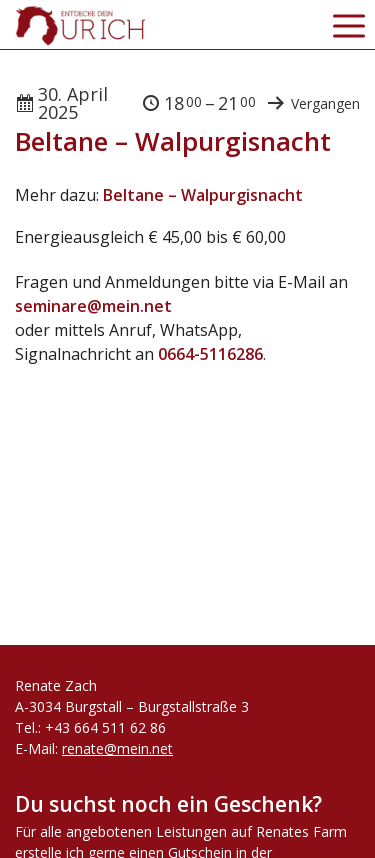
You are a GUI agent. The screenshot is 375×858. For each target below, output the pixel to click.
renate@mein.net (117, 748)
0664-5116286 (210, 354)
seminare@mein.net (93, 306)
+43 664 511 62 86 (105, 727)
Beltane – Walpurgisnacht (203, 195)
